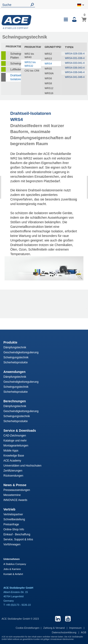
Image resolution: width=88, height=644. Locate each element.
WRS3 (48, 59)
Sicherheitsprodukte (16, 362)
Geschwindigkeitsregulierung (21, 352)
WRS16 (49, 93)
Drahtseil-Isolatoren (16, 77)
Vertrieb (9, 509)
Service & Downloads (20, 431)
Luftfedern (16, 69)
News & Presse (15, 485)
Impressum (76, 628)
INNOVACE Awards (15, 500)
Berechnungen (15, 401)
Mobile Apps (11, 451)
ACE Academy (12, 461)
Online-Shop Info (14, 529)
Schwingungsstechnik (17, 416)
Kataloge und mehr (15, 441)
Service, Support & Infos (18, 539)
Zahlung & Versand (54, 628)
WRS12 (49, 88)
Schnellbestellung (14, 519)
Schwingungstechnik (16, 357)
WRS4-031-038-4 (75, 58)
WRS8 (48, 83)
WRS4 (48, 64)
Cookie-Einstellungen (27, 628)
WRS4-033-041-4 (75, 63)
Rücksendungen (13, 476)
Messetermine (12, 495)
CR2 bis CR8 (32, 71)
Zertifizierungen (13, 471)
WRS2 (48, 54)
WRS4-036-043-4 (75, 68)
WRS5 (48, 69)
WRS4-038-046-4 (75, 72)
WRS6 (48, 78)
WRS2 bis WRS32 (30, 64)
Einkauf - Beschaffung (17, 534)
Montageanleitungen (16, 446)
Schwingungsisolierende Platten (16, 56)
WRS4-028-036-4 (75, 54)
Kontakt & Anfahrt (13, 574)
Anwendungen (14, 372)
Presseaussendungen (17, 490)
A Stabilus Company (15, 564)
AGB (84, 632)
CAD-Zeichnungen (15, 436)
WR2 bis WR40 (29, 56)
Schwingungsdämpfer (16, 64)
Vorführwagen (12, 544)
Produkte (10, 342)
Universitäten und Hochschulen (22, 466)
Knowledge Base (14, 456)
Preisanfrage (11, 524)
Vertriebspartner (13, 514)
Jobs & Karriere (12, 569)
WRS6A (49, 73)
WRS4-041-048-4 (75, 77)
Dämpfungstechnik (15, 347)
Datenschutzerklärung (64, 632)
